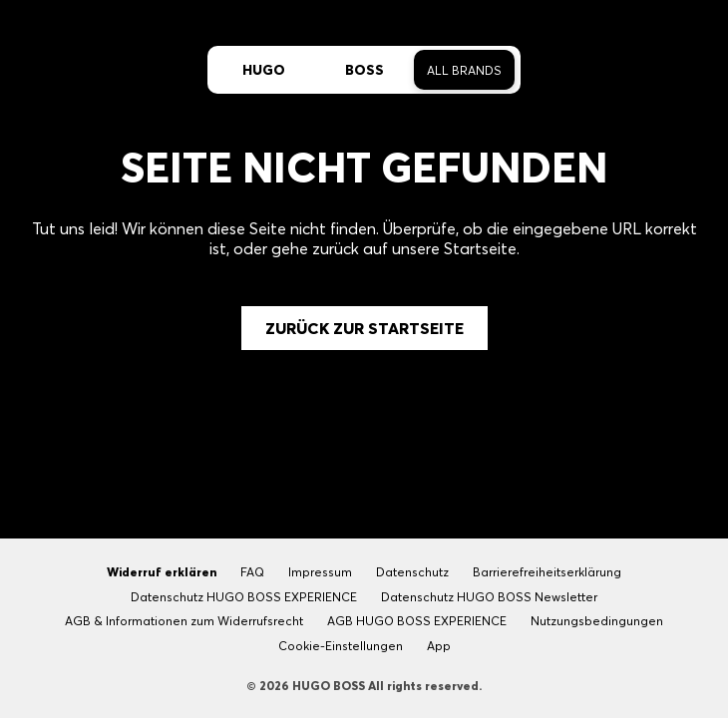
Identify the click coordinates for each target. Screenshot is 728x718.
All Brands (464, 70)
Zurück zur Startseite (364, 328)
